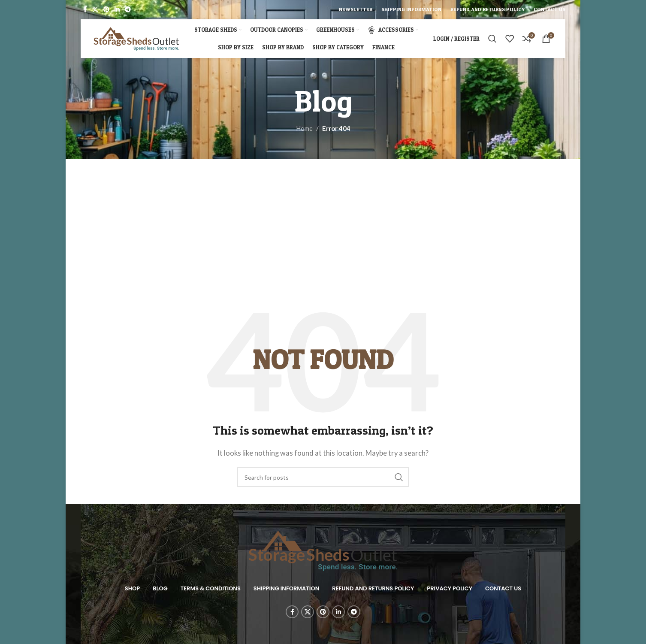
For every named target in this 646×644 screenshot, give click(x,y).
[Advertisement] (323, 241)
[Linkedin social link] (117, 10)
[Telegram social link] (128, 10)
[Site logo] (136, 38)
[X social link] (95, 10)
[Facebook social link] (85, 10)
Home (304, 128)
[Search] (492, 39)
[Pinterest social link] (106, 10)
